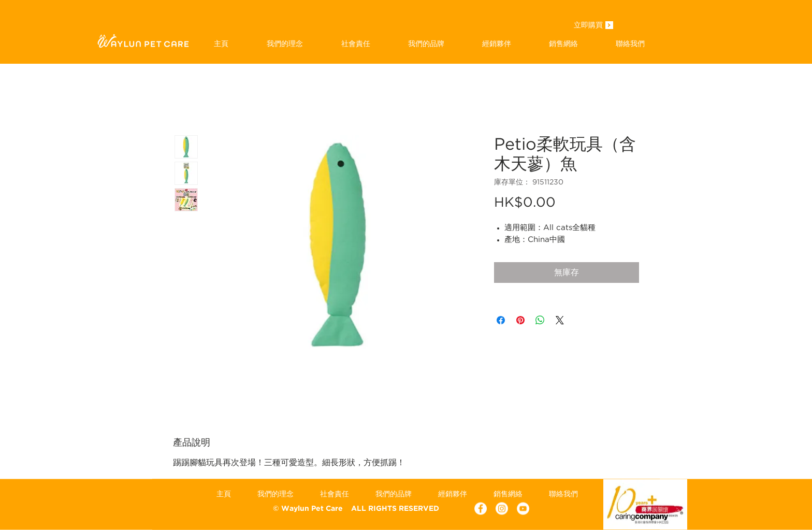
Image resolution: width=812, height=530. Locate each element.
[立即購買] (588, 26)
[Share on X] (560, 320)
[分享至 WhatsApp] (540, 320)
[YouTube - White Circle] (523, 509)
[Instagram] (502, 509)
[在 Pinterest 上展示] (520, 320)
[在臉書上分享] (501, 320)
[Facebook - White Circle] (481, 509)
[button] (426, 44)
